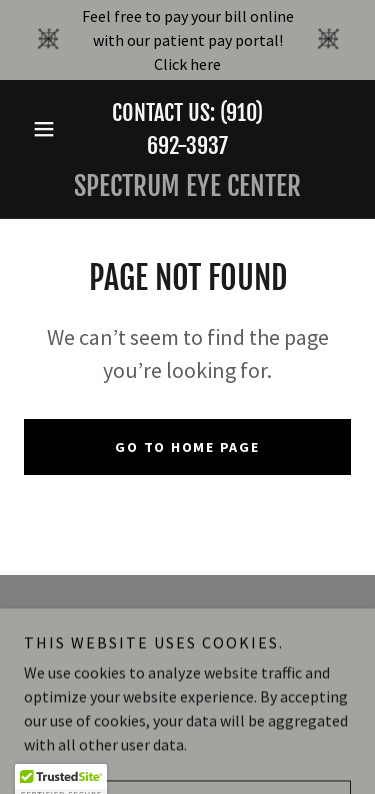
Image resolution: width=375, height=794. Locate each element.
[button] (48, 129)
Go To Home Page (187, 447)
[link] (187, 186)
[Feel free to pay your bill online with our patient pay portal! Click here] (187, 40)
